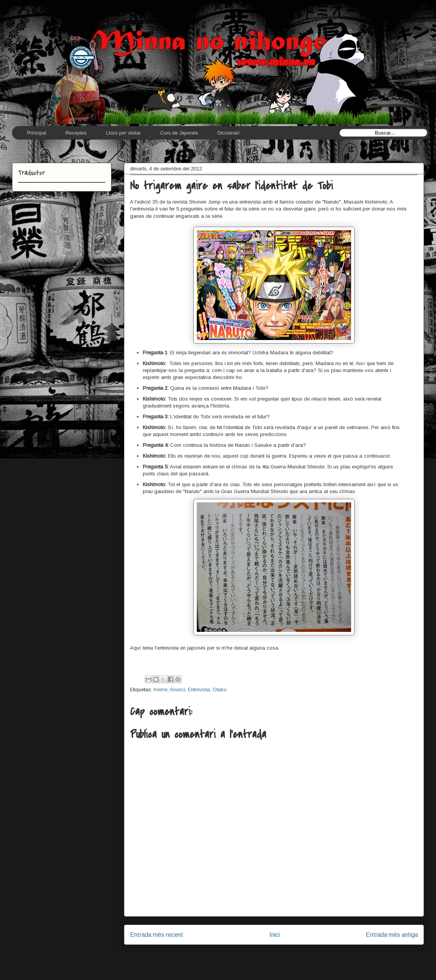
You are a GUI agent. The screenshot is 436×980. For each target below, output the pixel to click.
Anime (160, 690)
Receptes (76, 133)
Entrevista (199, 690)
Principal (37, 133)
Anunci (177, 690)
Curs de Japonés (179, 133)
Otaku (220, 690)
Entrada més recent (157, 935)
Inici (275, 935)
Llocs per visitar (123, 133)
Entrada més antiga (392, 935)
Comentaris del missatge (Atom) (292, 959)
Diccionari (228, 133)
